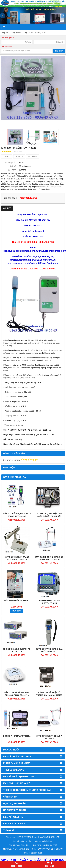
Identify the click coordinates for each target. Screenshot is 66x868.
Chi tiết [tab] (7, 208)
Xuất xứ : (13, 166)
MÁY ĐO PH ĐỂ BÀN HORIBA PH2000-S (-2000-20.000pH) (17, 694)
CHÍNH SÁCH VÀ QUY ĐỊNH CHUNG (47, 849)
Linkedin (33, 156)
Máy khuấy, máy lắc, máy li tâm (16, 849)
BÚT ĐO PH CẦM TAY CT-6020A (17, 736)
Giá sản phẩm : (11, 198)
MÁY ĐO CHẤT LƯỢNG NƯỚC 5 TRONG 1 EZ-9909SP (17, 515)
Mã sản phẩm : (11, 162)
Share (7, 156)
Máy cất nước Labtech (44, 841)
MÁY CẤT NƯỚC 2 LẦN (50, 837)
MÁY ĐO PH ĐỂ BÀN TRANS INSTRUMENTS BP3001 (17, 558)
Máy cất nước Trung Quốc (20, 845)
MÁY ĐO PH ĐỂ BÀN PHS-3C (17, 601)
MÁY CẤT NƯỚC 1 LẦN (27, 837)
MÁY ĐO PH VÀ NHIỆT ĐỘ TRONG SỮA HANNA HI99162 (49, 694)
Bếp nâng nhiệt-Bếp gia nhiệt (45, 845)
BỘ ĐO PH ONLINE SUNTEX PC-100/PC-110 (17, 650)
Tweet (19, 156)
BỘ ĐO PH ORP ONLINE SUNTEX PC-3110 (49, 602)
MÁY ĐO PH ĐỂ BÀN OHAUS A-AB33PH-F (49, 737)
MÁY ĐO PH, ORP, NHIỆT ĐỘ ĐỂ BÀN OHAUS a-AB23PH (49, 558)
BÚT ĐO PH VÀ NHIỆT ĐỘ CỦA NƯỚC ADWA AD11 (49, 650)
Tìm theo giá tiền (8, 38)
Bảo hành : (13, 170)
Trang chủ (11, 837)
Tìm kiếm (59, 51)
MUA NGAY (17, 611)
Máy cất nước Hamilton (22, 841)
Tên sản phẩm (7, 47)
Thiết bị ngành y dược (33, 853)
